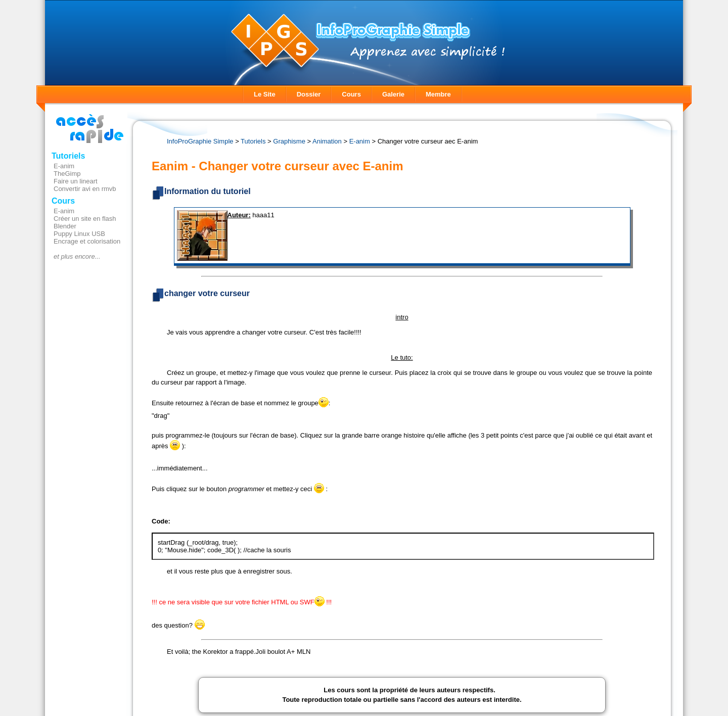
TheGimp (67, 174)
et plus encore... (77, 256)
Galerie (393, 94)
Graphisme (289, 141)
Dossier (309, 94)
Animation (327, 141)
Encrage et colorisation (87, 241)
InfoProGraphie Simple (200, 141)
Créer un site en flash (85, 219)
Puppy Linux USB (79, 234)
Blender (65, 226)
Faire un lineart (76, 181)
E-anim (64, 166)
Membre (438, 94)
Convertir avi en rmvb (85, 189)
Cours (351, 94)
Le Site (265, 94)
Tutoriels (68, 156)
